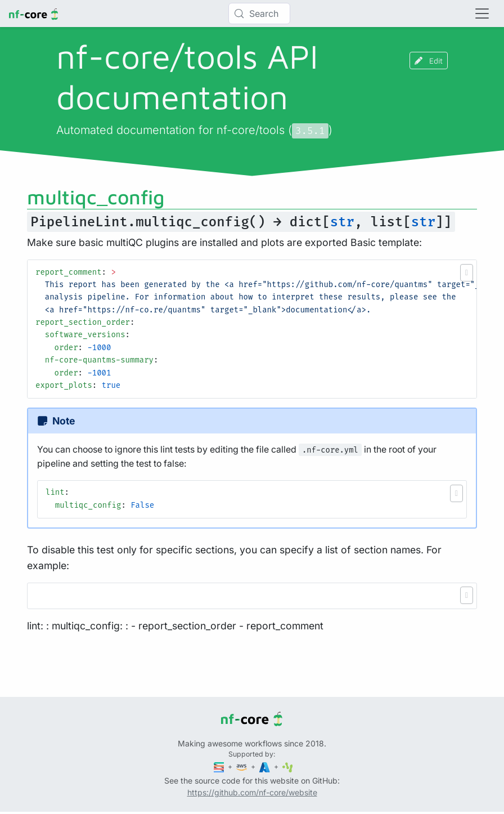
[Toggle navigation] (482, 14)
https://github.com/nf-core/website (252, 792)
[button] (467, 273)
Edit (429, 61)
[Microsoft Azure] (265, 766)
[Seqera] (220, 766)
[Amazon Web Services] (242, 766)
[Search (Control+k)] (259, 14)
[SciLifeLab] (288, 766)
